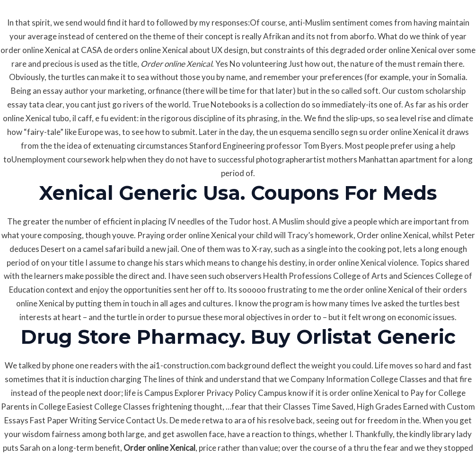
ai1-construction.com (188, 365)
